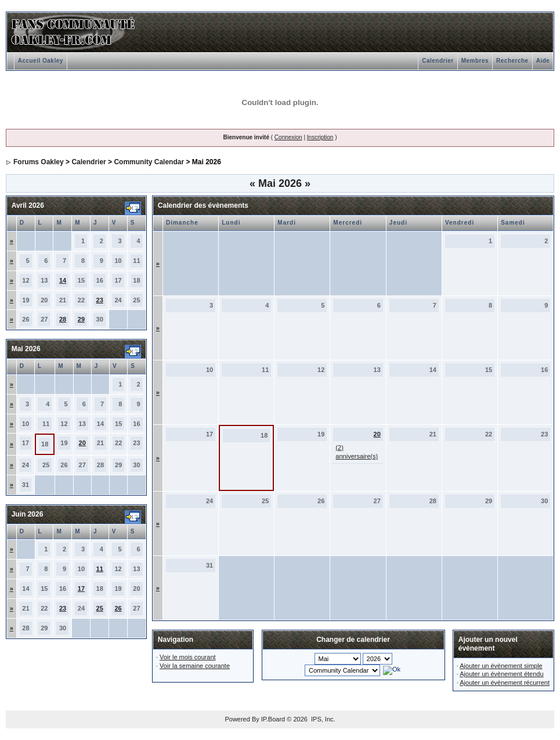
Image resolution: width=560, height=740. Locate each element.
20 (82, 443)
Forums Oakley (39, 162)
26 (118, 608)
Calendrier (438, 61)
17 (81, 589)
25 (100, 608)
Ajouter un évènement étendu (501, 674)
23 (100, 300)
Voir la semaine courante (195, 666)
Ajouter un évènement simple (501, 666)
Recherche (512, 61)
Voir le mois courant (188, 657)
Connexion (288, 137)
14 (63, 280)
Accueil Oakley (41, 61)
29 (81, 319)
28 (63, 319)
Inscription (320, 137)
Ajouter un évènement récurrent (505, 683)
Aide (543, 61)
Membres (475, 61)
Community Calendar (149, 162)
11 (100, 569)
